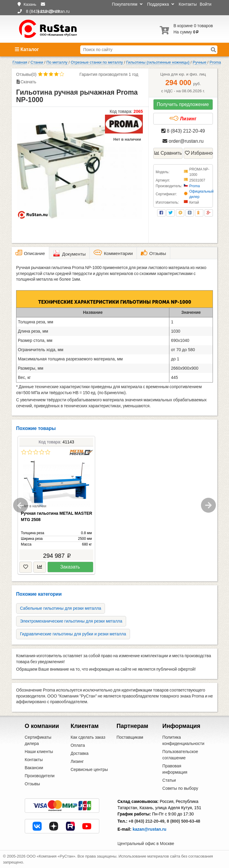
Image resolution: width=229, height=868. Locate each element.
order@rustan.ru (183, 141)
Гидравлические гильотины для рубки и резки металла (73, 634)
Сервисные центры (89, 769)
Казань (30, 4)
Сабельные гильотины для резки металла (61, 608)
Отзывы (32, 784)
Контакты (188, 4)
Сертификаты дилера (38, 740)
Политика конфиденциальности (184, 740)
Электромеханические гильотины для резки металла (71, 621)
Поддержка (161, 4)
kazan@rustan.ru (150, 829)
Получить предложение (183, 104)
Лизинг (183, 119)
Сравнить (168, 153)
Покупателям (127, 4)
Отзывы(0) (26, 74)
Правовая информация (175, 769)
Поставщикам (130, 737)
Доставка (80, 753)
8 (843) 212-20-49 (183, 131)
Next (208, 505)
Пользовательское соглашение (180, 755)
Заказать (70, 567)
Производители (40, 776)
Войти (206, 4)
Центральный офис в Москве (146, 844)
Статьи (169, 780)
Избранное (199, 153)
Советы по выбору (180, 788)
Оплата (78, 745)
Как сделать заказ (88, 737)
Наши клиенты (39, 752)
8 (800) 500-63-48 (183, 821)
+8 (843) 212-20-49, (147, 821)
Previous (21, 505)
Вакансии (34, 768)
